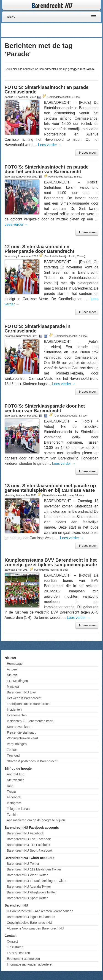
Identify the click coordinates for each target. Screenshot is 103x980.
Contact (12, 941)
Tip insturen (15, 947)
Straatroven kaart (19, 727)
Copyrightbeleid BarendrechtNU (30, 923)
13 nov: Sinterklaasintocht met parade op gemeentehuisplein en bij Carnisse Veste (50, 488)
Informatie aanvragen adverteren (30, 964)
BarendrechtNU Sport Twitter (27, 898)
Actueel (12, 669)
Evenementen (17, 715)
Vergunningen (17, 744)
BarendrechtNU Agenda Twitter (29, 887)
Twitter (12, 791)
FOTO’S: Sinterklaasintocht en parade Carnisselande (47, 90)
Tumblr (12, 814)
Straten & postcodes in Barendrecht (32, 761)
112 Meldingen (17, 681)
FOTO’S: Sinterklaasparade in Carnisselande (37, 329)
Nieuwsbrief (15, 780)
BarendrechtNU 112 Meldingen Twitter (34, 869)
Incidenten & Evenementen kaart (30, 721)
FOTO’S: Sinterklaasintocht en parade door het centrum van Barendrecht (47, 169)
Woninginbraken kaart (22, 738)
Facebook (14, 797)
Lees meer (87, 153)
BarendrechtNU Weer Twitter (27, 875)
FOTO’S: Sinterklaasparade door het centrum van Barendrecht (45, 408)
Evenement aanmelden (23, 959)
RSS (10, 786)
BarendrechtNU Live (21, 692)
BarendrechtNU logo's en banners (31, 917)
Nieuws (12, 675)
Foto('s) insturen (18, 953)
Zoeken (12, 750)
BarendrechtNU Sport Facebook (30, 850)
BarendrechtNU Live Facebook (29, 839)
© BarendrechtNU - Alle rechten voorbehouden (40, 911)
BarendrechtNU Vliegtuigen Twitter (31, 892)
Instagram (14, 803)
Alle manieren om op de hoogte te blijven (36, 820)
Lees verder (50, 145)
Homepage (15, 664)
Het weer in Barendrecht (24, 698)
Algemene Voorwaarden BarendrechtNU (35, 928)
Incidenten (14, 710)
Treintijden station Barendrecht (29, 704)
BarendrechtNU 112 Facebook (28, 845)
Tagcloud (13, 755)
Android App (16, 774)
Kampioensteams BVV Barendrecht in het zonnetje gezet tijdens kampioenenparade (51, 562)
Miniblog (13, 687)
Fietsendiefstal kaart (21, 732)
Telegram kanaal (19, 809)
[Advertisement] (64, 30)
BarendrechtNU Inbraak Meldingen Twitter (37, 881)
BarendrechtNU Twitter (23, 864)
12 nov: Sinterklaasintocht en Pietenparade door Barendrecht (39, 249)
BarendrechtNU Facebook (25, 833)
